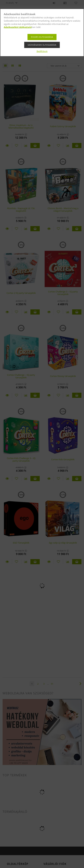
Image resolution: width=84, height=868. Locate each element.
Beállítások (42, 51)
